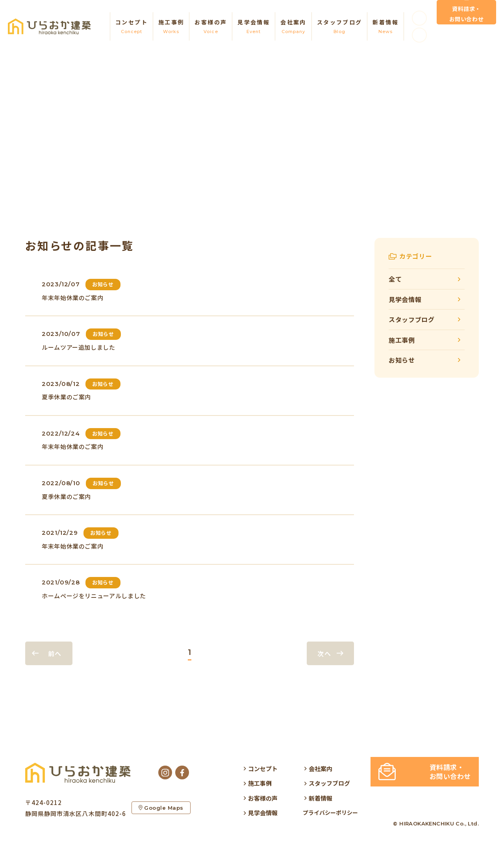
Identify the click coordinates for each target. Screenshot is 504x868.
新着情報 (385, 27)
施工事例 (171, 27)
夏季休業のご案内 (66, 397)
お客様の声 (211, 27)
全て (395, 279)
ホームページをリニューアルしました (94, 596)
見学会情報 (254, 27)
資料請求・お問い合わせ (467, 22)
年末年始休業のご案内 (72, 298)
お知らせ (402, 360)
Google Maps (161, 810)
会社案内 (293, 27)
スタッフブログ (340, 27)
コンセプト (132, 27)
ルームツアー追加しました (79, 347)
